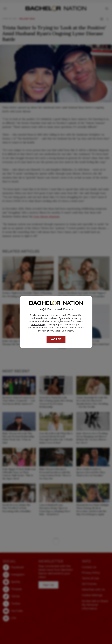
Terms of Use (75, 315)
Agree (56, 339)
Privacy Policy (38, 324)
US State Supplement (62, 331)
